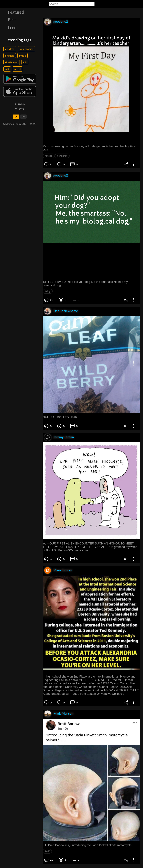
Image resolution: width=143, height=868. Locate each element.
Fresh (13, 27)
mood (18, 69)
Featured (16, 12)
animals (10, 56)
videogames (27, 49)
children (10, 49)
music (23, 56)
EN (16, 117)
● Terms (20, 109)
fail (25, 62)
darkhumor (12, 62)
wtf (7, 69)
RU (23, 117)
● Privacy (20, 104)
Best (12, 20)
